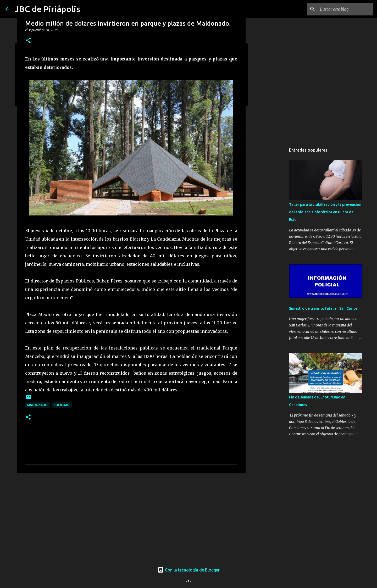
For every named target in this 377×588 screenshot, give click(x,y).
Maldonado (37, 405)
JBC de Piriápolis (47, 9)
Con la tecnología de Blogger (189, 570)
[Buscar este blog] (345, 9)
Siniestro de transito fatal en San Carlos (323, 308)
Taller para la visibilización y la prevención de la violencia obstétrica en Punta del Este (325, 212)
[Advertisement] (131, 518)
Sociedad (62, 405)
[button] (28, 41)
